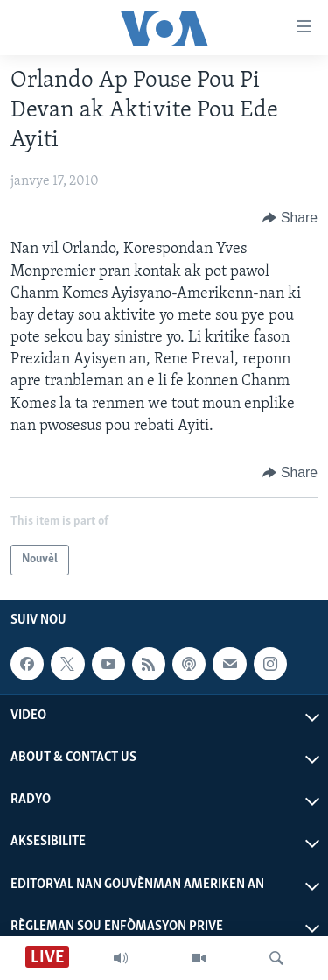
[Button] (290, 218)
